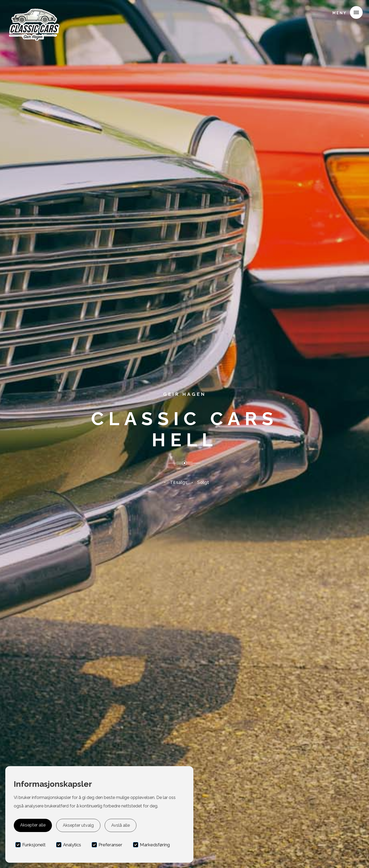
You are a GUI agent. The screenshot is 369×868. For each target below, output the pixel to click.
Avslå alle (121, 825)
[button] (345, 12)
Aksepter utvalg (78, 825)
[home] (34, 12)
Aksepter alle (33, 825)
